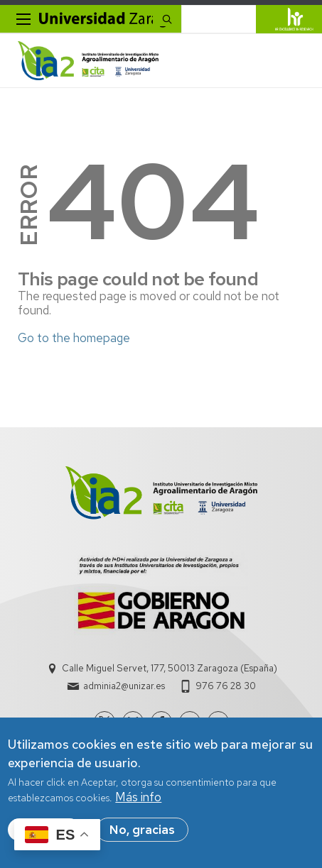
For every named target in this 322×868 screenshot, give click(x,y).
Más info (138, 798)
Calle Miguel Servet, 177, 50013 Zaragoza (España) (170, 668)
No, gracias (142, 831)
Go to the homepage (74, 338)
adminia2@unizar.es (124, 686)
